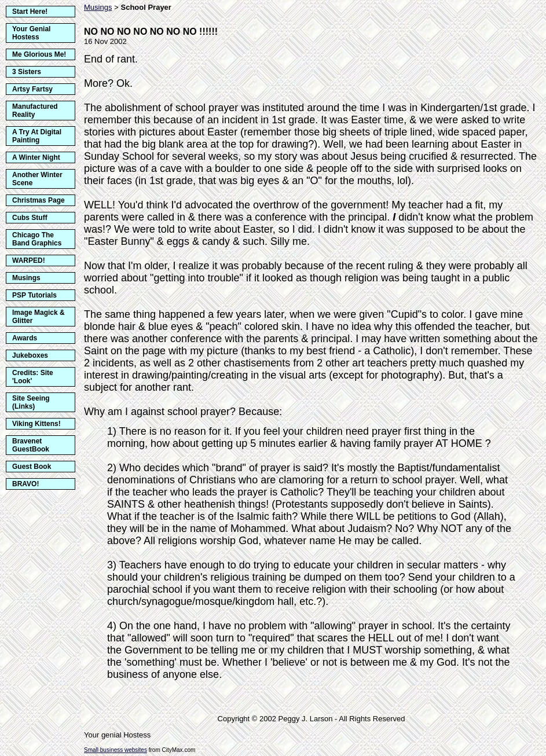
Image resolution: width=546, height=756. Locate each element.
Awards (25, 338)
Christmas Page (39, 200)
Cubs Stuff (30, 218)
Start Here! (30, 12)
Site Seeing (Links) (31, 402)
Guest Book (32, 467)
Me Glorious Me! (39, 54)
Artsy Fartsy (32, 89)
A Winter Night (36, 157)
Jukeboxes (30, 355)
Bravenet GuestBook (31, 445)
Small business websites (116, 750)
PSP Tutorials (34, 295)
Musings (26, 278)
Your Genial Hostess (31, 33)
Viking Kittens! (36, 424)
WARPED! (29, 260)
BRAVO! (25, 484)
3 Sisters (27, 72)
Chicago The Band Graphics (37, 239)
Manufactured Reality (35, 111)
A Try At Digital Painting (37, 136)
